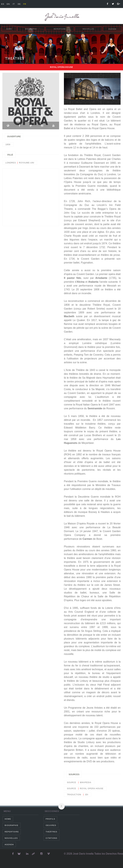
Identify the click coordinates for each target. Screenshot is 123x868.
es (3, 4)
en (8, 4)
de (19, 4)
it (14, 4)
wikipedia (86, 782)
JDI (87, 795)
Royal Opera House (92, 789)
